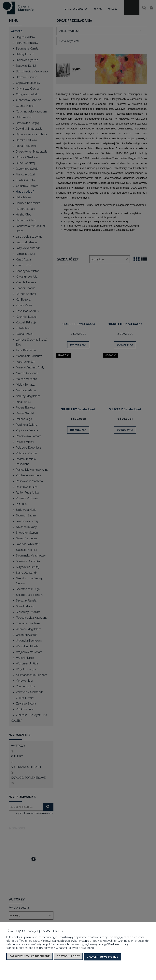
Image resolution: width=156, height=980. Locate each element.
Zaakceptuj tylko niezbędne (30, 958)
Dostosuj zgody (68, 958)
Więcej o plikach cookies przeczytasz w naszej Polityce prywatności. (51, 949)
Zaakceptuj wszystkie (102, 958)
